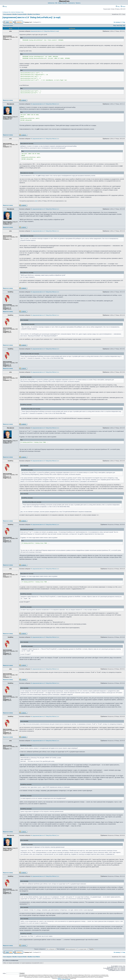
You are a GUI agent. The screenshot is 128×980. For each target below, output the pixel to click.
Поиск (123, 6)
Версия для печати (8, 26)
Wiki (56, 3)
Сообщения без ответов (9, 12)
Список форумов (7, 14)
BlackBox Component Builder (20, 14)
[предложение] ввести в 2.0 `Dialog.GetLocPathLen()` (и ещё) (31, 17)
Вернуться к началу (8, 100)
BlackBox (65, 3)
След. (124, 22)
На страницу (117, 22)
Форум (60, 3)
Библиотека (51, 3)
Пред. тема (116, 26)
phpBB (59, 978)
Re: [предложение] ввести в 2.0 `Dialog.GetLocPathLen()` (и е (45, 104)
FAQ (118, 6)
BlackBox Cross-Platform (34, 14)
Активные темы (20, 12)
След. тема (122, 26)
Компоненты (72, 3)
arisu (36, 201)
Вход (5, 6)
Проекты (78, 3)
